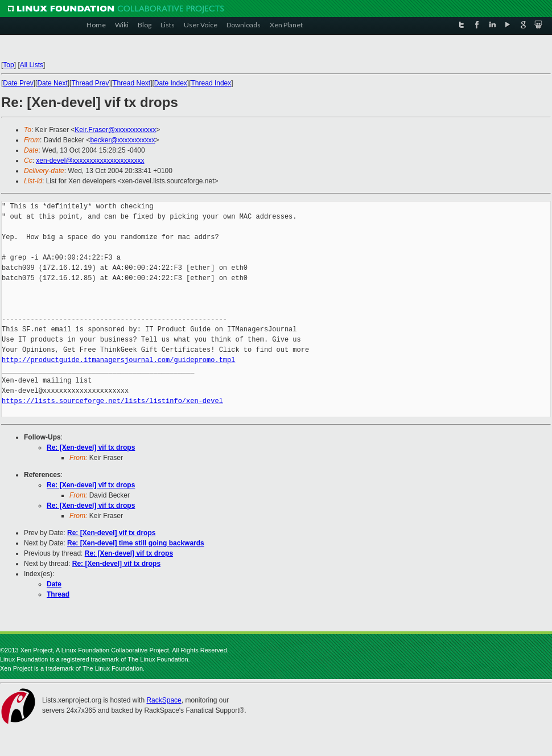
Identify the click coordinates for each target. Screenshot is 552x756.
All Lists (32, 65)
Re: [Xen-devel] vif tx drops (91, 447)
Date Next (52, 83)
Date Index (171, 83)
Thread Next (131, 83)
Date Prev (18, 83)
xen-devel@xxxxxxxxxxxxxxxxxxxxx (90, 161)
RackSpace (164, 700)
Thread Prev (90, 83)
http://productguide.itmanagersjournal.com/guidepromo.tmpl (118, 360)
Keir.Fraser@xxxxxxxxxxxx (115, 130)
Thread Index (211, 83)
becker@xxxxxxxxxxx (122, 140)
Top (8, 65)
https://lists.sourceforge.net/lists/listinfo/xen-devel (112, 401)
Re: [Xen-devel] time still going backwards (136, 543)
